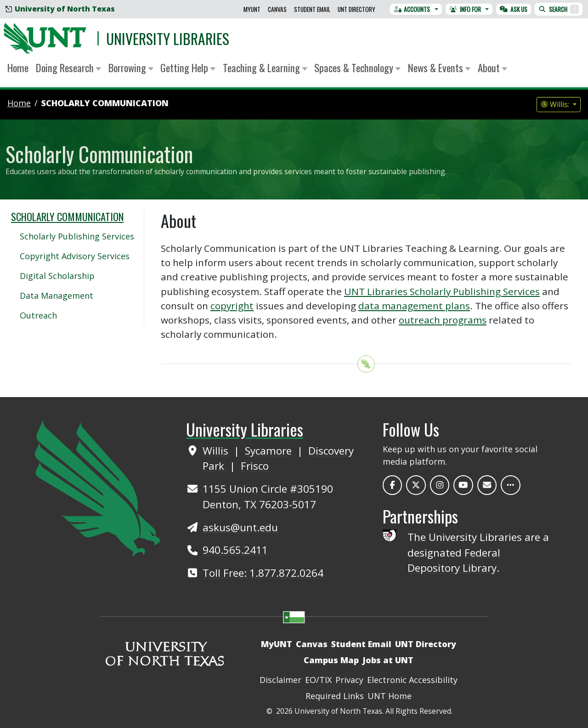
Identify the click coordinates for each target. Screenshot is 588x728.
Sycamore (270, 451)
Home (18, 68)
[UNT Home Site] (97, 487)
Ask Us (514, 9)
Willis (217, 451)
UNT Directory (356, 9)
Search (559, 9)
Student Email (312, 9)
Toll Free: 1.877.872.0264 (263, 573)
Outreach (38, 315)
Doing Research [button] (68, 68)
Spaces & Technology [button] (357, 68)
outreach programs (443, 320)
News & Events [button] (439, 68)
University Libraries (168, 38)
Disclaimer (280, 680)
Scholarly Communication (105, 103)
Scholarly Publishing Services (77, 236)
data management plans (414, 306)
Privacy (349, 680)
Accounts (412, 9)
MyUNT (252, 9)
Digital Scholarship (57, 276)
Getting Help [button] (188, 68)
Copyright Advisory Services (75, 256)
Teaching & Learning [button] (265, 68)
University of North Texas (60, 9)
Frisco (255, 466)
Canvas (277, 9)
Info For (465, 9)
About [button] (492, 68)
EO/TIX (318, 680)
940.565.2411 (235, 550)
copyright (232, 306)
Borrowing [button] (131, 68)
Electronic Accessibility (412, 680)
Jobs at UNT (388, 660)
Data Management (57, 296)
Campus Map (331, 660)
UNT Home (390, 696)
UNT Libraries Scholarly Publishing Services (442, 291)
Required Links (335, 696)
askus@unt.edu (240, 527)
